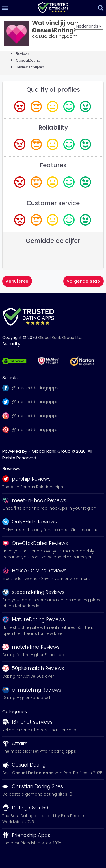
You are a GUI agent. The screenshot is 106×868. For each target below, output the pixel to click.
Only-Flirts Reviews (30, 522)
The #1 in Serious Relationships (33, 487)
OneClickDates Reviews (35, 543)
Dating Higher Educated (26, 698)
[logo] (53, 7)
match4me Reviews (31, 647)
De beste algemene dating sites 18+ (38, 794)
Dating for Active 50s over (28, 676)
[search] (101, 8)
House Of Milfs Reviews (34, 571)
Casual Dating (24, 765)
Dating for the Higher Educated (33, 655)
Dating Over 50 (25, 808)
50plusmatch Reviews (33, 668)
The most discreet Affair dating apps (39, 751)
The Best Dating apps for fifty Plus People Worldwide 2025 (43, 819)
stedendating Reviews (33, 592)
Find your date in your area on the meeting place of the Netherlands (52, 603)
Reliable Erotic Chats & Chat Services (39, 730)
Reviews (23, 54)
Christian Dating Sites (33, 786)
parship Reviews (26, 479)
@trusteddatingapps (30, 388)
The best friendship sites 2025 (32, 843)
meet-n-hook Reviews (34, 500)
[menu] (5, 8)
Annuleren (17, 281)
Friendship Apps (26, 835)
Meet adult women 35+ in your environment (46, 579)
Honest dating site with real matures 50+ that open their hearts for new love (48, 630)
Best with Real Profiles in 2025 (52, 773)
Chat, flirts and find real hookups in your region (49, 508)
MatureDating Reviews (34, 619)
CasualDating (28, 60)
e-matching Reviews (32, 690)
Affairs (15, 744)
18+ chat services (27, 722)
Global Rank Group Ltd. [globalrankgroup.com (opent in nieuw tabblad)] (60, 337)
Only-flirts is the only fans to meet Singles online (50, 530)
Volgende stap (84, 281)
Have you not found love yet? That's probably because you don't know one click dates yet (48, 554)
